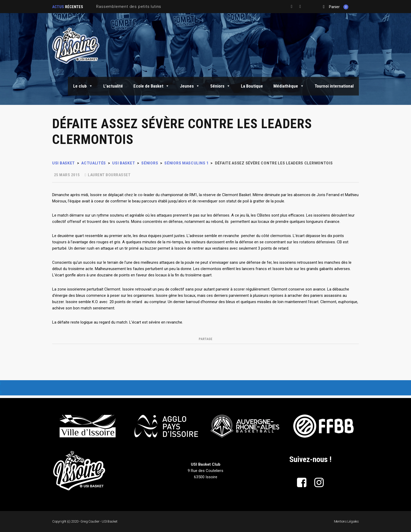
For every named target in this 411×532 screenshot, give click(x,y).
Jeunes (190, 86)
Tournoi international (334, 86)
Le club (83, 86)
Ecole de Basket (151, 86)
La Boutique (252, 86)
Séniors (220, 86)
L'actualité (113, 86)
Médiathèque (289, 86)
